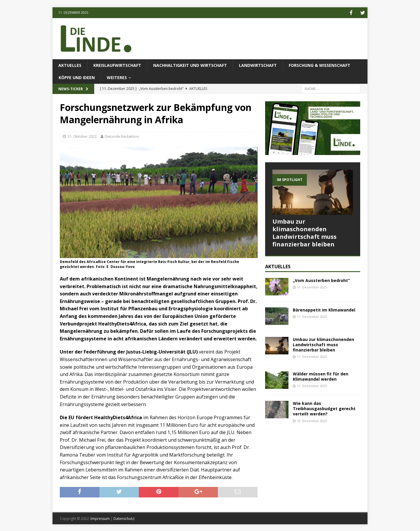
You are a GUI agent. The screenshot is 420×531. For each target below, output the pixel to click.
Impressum (100, 518)
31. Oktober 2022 (82, 136)
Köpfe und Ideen (77, 77)
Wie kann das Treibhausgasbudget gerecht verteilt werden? (324, 408)
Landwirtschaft (258, 65)
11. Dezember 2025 (312, 287)
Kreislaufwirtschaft (117, 65)
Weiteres (117, 77)
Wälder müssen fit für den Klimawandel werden (321, 376)
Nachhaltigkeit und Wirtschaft (190, 65)
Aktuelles (70, 65)
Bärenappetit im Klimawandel (324, 309)
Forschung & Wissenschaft (320, 65)
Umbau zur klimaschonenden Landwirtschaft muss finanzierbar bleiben (304, 232)
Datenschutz (124, 518)
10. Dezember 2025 (312, 420)
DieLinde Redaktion (122, 136)
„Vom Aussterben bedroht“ (321, 280)
